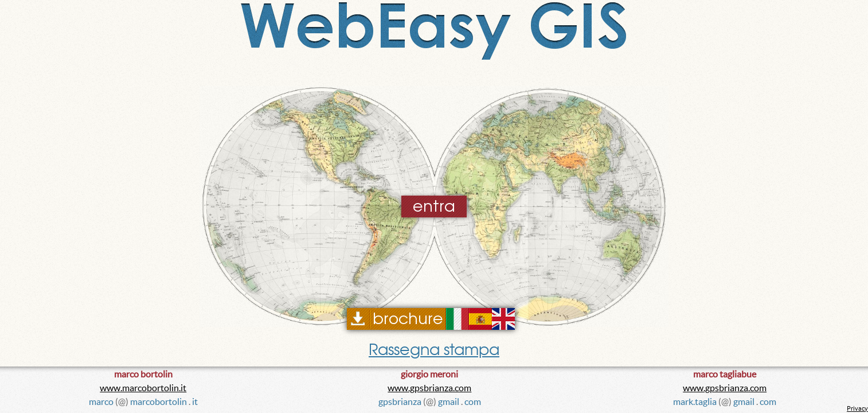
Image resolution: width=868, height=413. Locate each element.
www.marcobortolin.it (143, 388)
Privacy (857, 408)
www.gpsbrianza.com (429, 388)
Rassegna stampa (434, 349)
